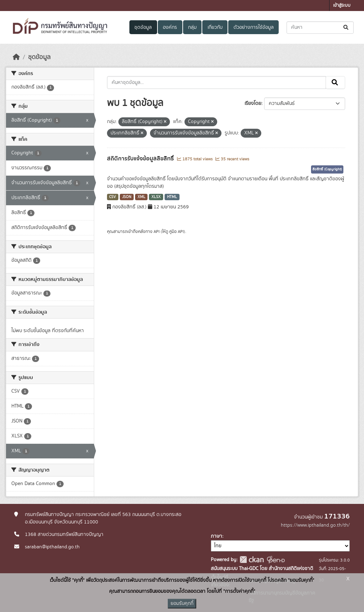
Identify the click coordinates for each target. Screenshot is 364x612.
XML (141, 197)
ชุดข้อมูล (143, 27)
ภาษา (216, 536)
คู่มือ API (176, 232)
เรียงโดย (253, 103)
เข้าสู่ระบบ (342, 6)
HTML (172, 197)
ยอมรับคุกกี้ (182, 603)
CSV (113, 197)
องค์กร (170, 27)
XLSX (156, 197)
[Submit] (346, 28)
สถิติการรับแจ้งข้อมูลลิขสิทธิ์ (141, 159)
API (157, 232)
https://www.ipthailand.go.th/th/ (315, 525)
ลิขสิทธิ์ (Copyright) (327, 169)
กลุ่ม (192, 27)
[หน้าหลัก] (16, 57)
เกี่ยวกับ (215, 27)
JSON (127, 197)
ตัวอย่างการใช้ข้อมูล (254, 27)
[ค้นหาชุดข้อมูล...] (320, 28)
